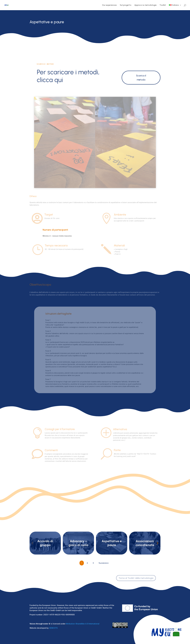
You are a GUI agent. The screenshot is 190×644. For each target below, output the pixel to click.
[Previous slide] (32, 543)
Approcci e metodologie (145, 5)
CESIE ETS (53, 628)
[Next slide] (158, 543)
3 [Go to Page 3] (93, 563)
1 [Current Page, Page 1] (82, 563)
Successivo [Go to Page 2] (104, 563)
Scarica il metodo (141, 78)
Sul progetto (126, 5)
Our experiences (109, 5)
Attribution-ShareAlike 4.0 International (83, 624)
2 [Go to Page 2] (87, 563)
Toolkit (163, 5)
